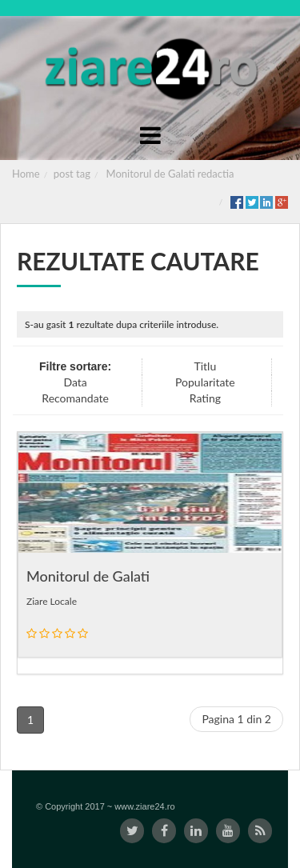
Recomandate (75, 398)
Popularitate (205, 382)
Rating (205, 398)
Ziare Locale (52, 601)
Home (26, 174)
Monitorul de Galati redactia (170, 174)
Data (75, 382)
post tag (72, 174)
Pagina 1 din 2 (236, 719)
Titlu (205, 366)
